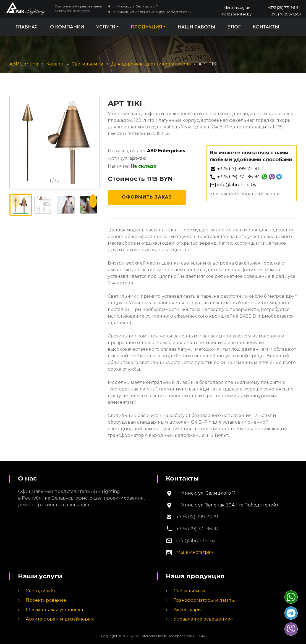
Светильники (189, 591)
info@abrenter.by (236, 14)
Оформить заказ (147, 197)
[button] (93, 201)
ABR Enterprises (166, 151)
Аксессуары (188, 610)
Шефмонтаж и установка (54, 610)
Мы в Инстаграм (195, 552)
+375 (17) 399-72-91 (285, 14)
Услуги (106, 27)
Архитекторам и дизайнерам (60, 619)
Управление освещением (204, 619)
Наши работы (196, 27)
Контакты (266, 27)
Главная (27, 27)
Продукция (147, 27)
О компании (67, 27)
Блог (234, 27)
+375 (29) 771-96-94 (284, 7)
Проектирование (46, 600)
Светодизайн (41, 591)
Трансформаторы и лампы (204, 600)
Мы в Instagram (238, 7)
